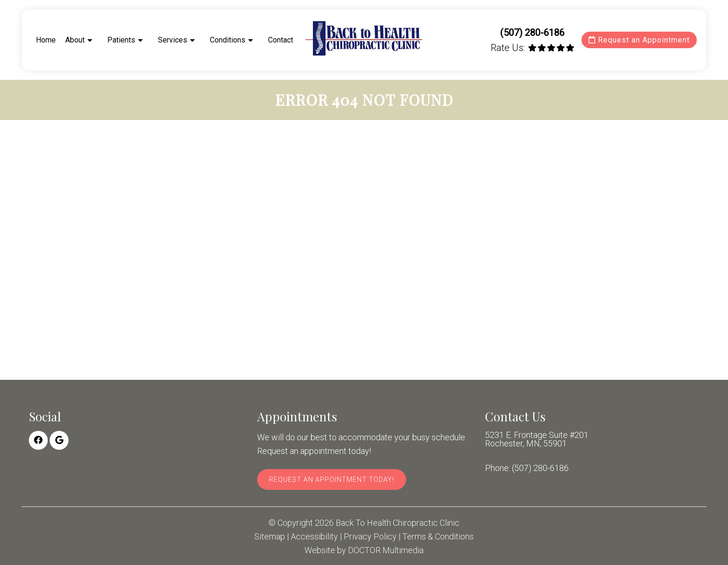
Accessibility (314, 537)
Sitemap (270, 537)
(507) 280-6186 (532, 33)
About (75, 40)
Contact (281, 40)
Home (46, 40)
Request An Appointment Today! (332, 479)
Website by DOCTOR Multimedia (364, 550)
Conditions (228, 40)
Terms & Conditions (438, 537)
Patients (121, 40)
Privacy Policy (370, 537)
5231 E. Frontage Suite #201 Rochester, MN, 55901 (537, 439)
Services (173, 40)
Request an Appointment (639, 40)
